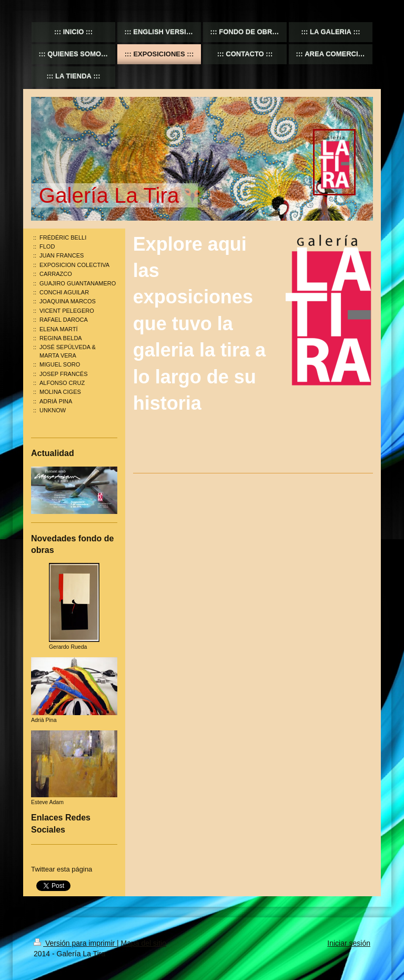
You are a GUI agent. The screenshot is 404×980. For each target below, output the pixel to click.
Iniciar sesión (349, 943)
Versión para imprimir (75, 943)
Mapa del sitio (144, 943)
